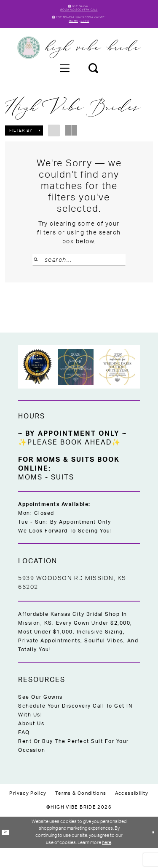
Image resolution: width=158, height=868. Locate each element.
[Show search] (93, 83)
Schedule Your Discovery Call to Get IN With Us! (75, 730)
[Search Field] (79, 275)
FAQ (24, 752)
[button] (64, 83)
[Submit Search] (40, 275)
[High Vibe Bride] (79, 62)
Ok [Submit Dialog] (8, 852)
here (107, 862)
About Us (31, 743)
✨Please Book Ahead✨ (70, 462)
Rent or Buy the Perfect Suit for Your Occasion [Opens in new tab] (74, 765)
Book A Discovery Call (79, 15)
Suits (90, 35)
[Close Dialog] (151, 852)
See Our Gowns (40, 717)
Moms (69, 35)
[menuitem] (64, 83)
